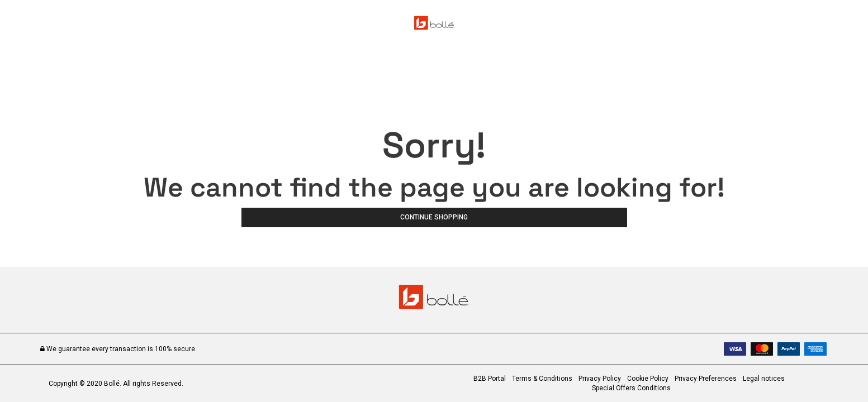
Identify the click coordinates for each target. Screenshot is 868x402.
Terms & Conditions (542, 379)
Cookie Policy (648, 379)
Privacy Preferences (706, 379)
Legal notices (764, 379)
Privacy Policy (600, 379)
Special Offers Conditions (631, 388)
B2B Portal (490, 379)
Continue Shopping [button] (434, 217)
